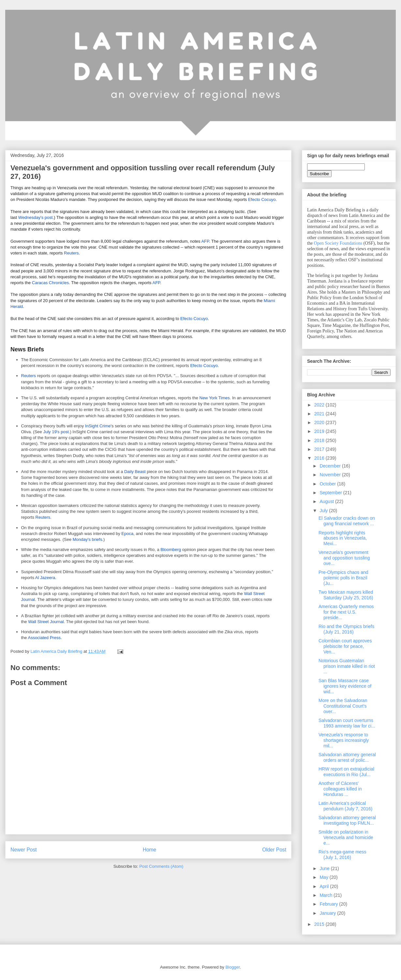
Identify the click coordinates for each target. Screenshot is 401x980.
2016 (320, 458)
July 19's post (56, 432)
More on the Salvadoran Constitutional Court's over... (343, 706)
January (328, 913)
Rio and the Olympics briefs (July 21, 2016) (346, 629)
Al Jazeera (45, 578)
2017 (320, 449)
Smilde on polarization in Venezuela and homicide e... (346, 837)
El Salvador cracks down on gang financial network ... (347, 521)
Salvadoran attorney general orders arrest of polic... (347, 757)
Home (150, 850)
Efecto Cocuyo (262, 199)
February (329, 904)
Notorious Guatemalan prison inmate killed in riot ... (347, 666)
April (325, 886)
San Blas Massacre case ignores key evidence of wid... (345, 686)
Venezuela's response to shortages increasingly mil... (344, 740)
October (328, 484)
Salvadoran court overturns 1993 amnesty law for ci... (347, 723)
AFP (205, 241)
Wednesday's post (36, 217)
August (327, 501)
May (324, 877)
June (325, 868)
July (324, 511)
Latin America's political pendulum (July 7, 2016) (345, 806)
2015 (320, 924)
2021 (320, 414)
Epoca (127, 534)
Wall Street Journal (46, 622)
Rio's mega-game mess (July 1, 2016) (342, 855)
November (331, 475)
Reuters (71, 253)
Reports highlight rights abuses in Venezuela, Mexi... (343, 538)
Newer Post (24, 850)
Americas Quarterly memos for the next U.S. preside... (346, 612)
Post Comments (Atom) (161, 866)
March (327, 895)
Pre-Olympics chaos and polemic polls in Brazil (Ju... (343, 578)
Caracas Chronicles (50, 283)
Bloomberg (171, 550)
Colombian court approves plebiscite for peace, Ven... (345, 646)
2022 (320, 405)
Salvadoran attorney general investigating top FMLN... (347, 820)
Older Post (274, 850)
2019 (320, 431)
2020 (320, 422)
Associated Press (44, 638)
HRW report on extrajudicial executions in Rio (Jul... (346, 772)
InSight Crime (98, 426)
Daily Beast (135, 472)
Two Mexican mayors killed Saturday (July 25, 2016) (346, 595)
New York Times (215, 398)
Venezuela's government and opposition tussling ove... (344, 558)
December (331, 466)
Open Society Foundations (338, 243)
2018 (320, 440)
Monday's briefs (88, 539)
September (331, 493)
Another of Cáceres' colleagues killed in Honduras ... (340, 789)
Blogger (232, 967)
